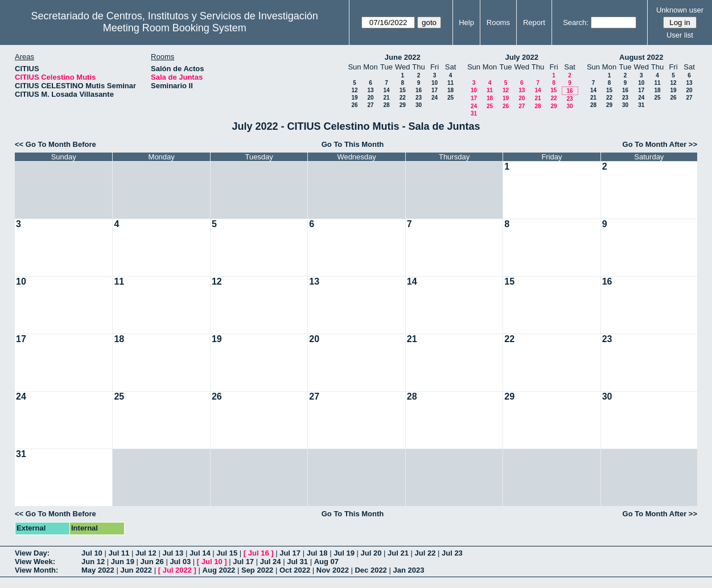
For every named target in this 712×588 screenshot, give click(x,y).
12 (354, 90)
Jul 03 (180, 562)
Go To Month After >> (660, 144)
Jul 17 (290, 553)
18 (450, 90)
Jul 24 (271, 562)
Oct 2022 (295, 570)
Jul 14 (200, 553)
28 (386, 105)
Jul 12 (146, 553)
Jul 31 (297, 562)
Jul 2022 (177, 570)
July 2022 (522, 57)
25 (450, 98)
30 (419, 105)
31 (474, 114)
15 (403, 90)
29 (403, 105)
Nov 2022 (333, 570)
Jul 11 (119, 553)
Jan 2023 (408, 570)
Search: (576, 22)
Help (466, 22)
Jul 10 (92, 553)
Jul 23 (452, 553)
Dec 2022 (371, 570)
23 (419, 98)
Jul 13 (173, 553)
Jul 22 (425, 553)
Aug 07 (326, 562)
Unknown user (680, 10)
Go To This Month (353, 144)
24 (435, 98)
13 (370, 90)
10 (435, 83)
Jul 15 (227, 553)
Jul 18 (317, 553)
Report (534, 22)
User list (680, 35)
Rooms (498, 22)
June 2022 (403, 57)
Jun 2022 (136, 570)
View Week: (35, 562)
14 (386, 90)
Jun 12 (93, 562)
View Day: (32, 553)
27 (370, 105)
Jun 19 (123, 562)
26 (354, 105)
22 (403, 98)
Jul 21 (398, 553)
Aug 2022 (219, 570)
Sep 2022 (257, 570)
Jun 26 (152, 562)
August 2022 (641, 57)
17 (435, 90)
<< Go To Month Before (55, 144)
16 (419, 90)
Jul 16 (259, 553)
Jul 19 (344, 553)
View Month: (36, 570)
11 (450, 83)
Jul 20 (371, 553)
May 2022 (98, 570)
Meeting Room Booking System (175, 28)
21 (386, 98)
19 (354, 98)
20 (370, 98)
